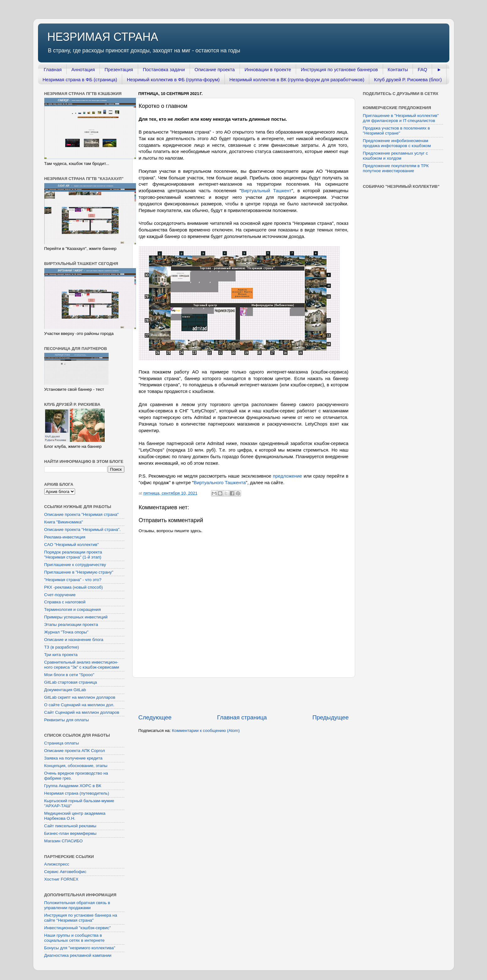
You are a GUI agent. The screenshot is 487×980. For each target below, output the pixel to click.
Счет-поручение (60, 595)
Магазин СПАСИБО (64, 841)
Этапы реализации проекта (71, 625)
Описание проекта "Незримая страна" (82, 514)
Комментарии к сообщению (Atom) (206, 731)
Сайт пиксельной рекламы (70, 826)
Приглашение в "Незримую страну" (79, 572)
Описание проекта (215, 69)
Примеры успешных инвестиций (76, 617)
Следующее (155, 717)
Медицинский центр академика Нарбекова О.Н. (75, 816)
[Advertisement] (244, 696)
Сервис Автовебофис (65, 872)
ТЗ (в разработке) (62, 647)
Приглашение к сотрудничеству (75, 565)
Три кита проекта (61, 655)
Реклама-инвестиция (65, 537)
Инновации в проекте (268, 69)
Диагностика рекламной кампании (78, 955)
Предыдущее (331, 717)
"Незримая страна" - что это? (73, 580)
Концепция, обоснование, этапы (76, 766)
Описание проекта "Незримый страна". (83, 530)
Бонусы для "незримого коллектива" (80, 948)
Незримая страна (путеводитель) (77, 793)
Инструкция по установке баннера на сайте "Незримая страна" (81, 918)
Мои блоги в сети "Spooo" (69, 675)
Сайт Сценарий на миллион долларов (82, 712)
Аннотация (83, 69)
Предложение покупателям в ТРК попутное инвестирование (396, 168)
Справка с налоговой (65, 602)
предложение (287, 476)
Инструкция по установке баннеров (339, 69)
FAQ (422, 69)
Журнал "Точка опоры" (66, 632)
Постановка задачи (164, 69)
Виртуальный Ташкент (266, 191)
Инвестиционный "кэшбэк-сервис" (78, 928)
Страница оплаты (62, 743)
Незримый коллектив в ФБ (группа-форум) (173, 79)
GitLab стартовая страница (71, 682)
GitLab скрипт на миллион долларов (80, 697)
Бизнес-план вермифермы (70, 833)
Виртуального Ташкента (220, 483)
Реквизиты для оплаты (67, 720)
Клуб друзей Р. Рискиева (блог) (408, 79)
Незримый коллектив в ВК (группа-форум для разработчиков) (297, 79)
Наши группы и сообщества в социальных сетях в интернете (75, 938)
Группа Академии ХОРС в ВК (73, 786)
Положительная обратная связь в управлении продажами (77, 905)
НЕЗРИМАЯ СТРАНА (103, 37)
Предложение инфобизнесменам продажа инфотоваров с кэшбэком (397, 143)
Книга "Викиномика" (64, 522)
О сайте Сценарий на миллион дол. (79, 705)
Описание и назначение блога (74, 640)
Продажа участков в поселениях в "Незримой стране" (397, 131)
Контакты (398, 69)
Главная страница (242, 717)
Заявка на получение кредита (73, 758)
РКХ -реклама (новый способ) (74, 587)
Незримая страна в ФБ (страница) (80, 79)
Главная (53, 69)
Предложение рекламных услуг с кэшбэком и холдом (395, 156)
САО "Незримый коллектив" (72, 545)
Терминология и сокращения (73, 609)
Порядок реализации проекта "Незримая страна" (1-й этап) (73, 555)
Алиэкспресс (57, 864)
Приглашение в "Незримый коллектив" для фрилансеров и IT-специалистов (401, 118)
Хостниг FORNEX (61, 879)
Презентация (119, 69)
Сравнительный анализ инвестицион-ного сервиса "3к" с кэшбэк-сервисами (82, 665)
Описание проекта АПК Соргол (75, 751)
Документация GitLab (65, 690)
